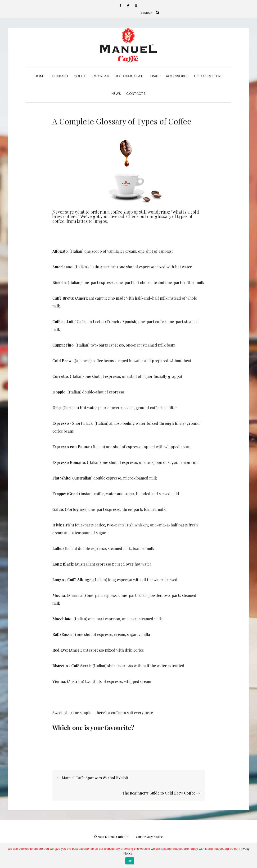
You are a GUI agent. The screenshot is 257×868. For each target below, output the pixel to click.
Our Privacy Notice (149, 837)
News (116, 94)
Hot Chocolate (130, 76)
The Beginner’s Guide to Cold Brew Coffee (161, 793)
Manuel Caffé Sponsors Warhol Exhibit (93, 778)
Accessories (177, 76)
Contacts (136, 94)
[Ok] (251, 855)
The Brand (59, 76)
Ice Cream (101, 76)
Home (40, 76)
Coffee (80, 76)
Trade (155, 76)
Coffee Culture (208, 76)
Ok (130, 861)
